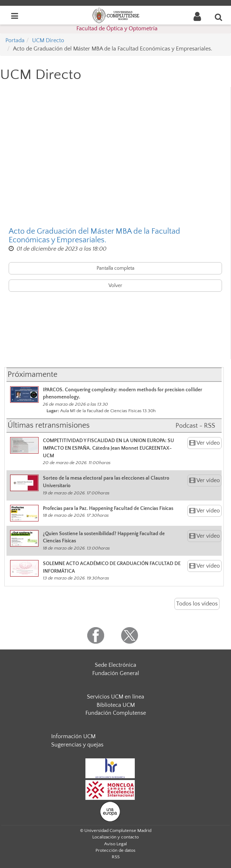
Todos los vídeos (197, 604)
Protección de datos (115, 850)
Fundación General (116, 673)
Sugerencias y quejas (77, 745)
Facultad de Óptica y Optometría (117, 28)
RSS (116, 857)
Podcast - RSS (195, 426)
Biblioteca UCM (116, 705)
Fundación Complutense (116, 713)
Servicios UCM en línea (115, 697)
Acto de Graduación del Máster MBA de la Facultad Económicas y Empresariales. (94, 236)
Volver (115, 286)
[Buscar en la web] (219, 17)
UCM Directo (48, 40)
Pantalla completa (115, 268)
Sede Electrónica (115, 665)
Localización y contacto (115, 837)
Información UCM (73, 736)
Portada (15, 40)
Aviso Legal (115, 844)
